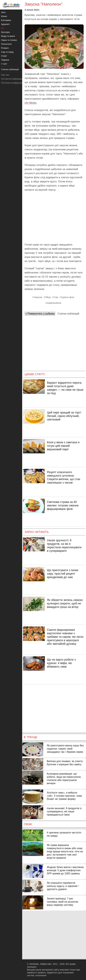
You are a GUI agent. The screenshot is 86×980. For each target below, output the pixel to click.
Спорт (4, 56)
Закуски (38, 297)
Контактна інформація (13, 79)
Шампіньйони (54, 303)
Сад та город (7, 52)
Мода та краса (8, 36)
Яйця (48, 297)
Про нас (5, 75)
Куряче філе (68, 297)
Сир (56, 297)
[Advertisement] (54, 217)
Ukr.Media (30, 103)
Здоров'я (5, 24)
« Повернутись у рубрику (40, 314)
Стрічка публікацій (68, 314)
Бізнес (4, 16)
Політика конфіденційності (15, 83)
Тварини (5, 60)
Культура (5, 32)
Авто (3, 12)
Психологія (6, 44)
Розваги (5, 48)
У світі (4, 64)
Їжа (3, 28)
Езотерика (6, 20)
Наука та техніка (9, 40)
